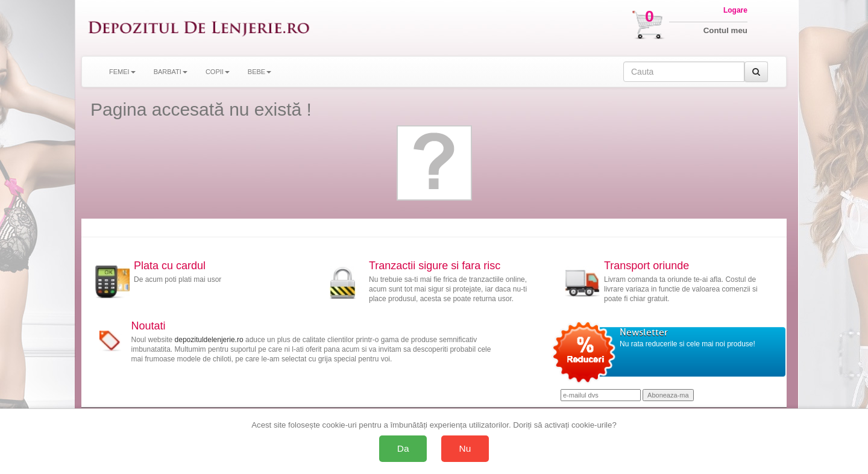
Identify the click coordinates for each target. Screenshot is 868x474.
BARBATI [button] (171, 72)
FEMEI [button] (122, 72)
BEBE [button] (259, 72)
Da (403, 448)
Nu (465, 448)
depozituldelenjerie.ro (209, 340)
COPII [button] (218, 72)
